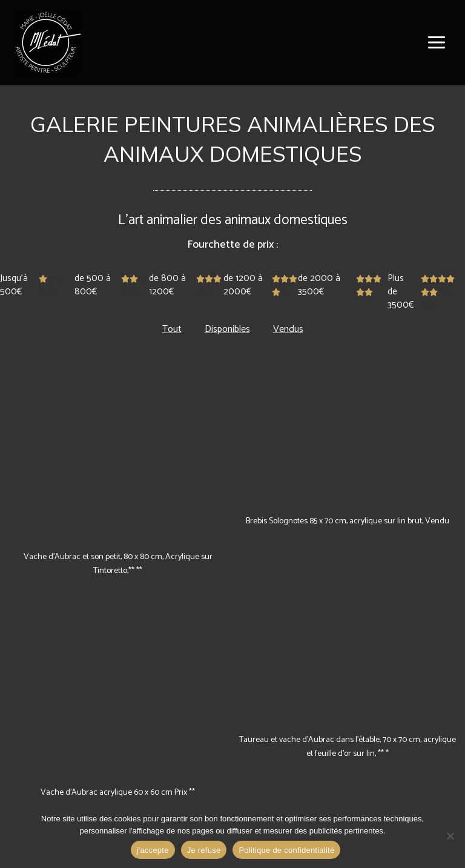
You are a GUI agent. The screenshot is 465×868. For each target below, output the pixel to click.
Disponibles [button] (227, 329)
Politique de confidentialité (286, 850)
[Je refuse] (450, 836)
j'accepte (153, 850)
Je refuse (204, 850)
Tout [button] (172, 329)
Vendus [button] (288, 329)
